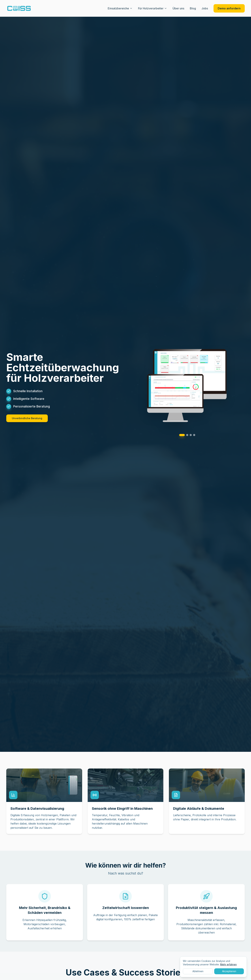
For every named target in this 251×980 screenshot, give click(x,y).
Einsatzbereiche (120, 8)
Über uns (178, 8)
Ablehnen (198, 971)
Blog (193, 8)
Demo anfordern (229, 8)
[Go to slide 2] (187, 435)
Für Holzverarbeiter (153, 8)
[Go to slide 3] (191, 435)
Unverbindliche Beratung (27, 418)
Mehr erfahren (228, 964)
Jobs (205, 8)
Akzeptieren (229, 971)
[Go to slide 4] (194, 435)
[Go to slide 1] (182, 435)
